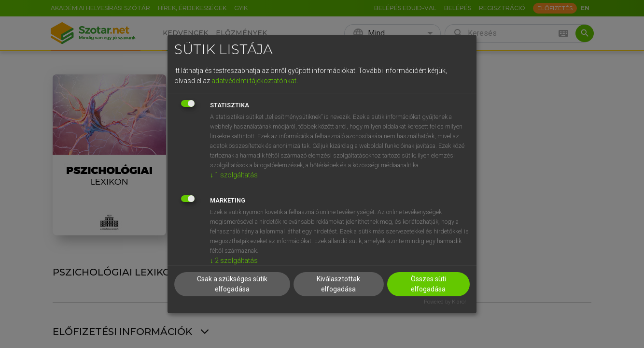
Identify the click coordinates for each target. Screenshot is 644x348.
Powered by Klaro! (445, 302)
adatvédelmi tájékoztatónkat (254, 81)
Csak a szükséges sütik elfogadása (232, 284)
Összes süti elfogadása (428, 284)
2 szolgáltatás (234, 261)
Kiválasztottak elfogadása (338, 284)
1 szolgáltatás (234, 175)
